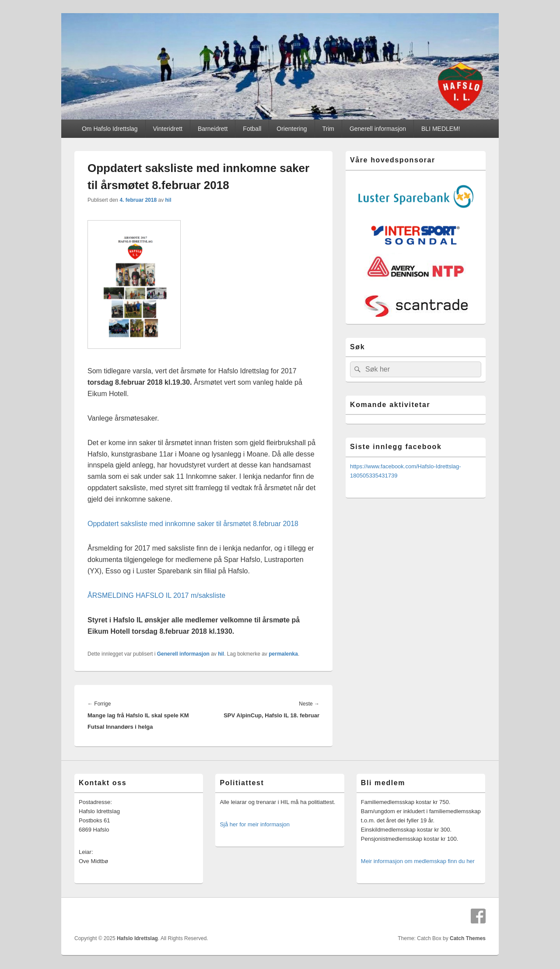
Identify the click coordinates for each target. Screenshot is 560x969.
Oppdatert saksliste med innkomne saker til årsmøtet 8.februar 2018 (193, 524)
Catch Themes (468, 938)
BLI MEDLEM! (441, 129)
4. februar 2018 (138, 200)
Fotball (252, 129)
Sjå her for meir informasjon (255, 824)
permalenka (283, 654)
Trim (328, 129)
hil (168, 200)
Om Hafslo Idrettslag (110, 129)
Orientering (292, 129)
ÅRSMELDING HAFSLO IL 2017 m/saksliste (156, 595)
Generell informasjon (378, 129)
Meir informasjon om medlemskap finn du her (418, 861)
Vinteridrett (168, 129)
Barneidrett (213, 129)
